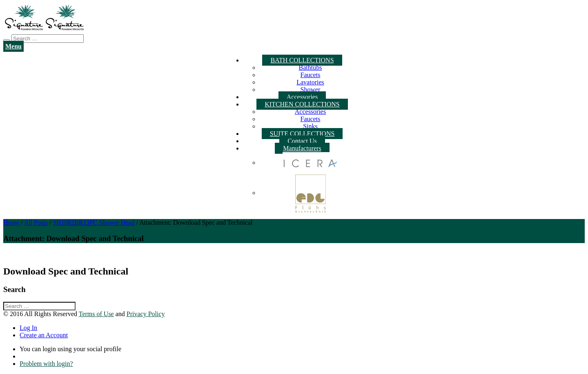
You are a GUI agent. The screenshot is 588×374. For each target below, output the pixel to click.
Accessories (302, 97)
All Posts (36, 222)
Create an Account (44, 335)
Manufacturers (302, 148)
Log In (28, 328)
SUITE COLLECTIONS (302, 134)
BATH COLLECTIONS (302, 60)
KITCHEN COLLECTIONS (302, 104)
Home (11, 222)
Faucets (311, 75)
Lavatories (310, 82)
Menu (13, 46)
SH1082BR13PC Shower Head (94, 222)
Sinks (310, 126)
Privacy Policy (146, 314)
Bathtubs (311, 67)
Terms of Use (96, 314)
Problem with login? (46, 364)
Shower (311, 90)
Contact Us (302, 141)
